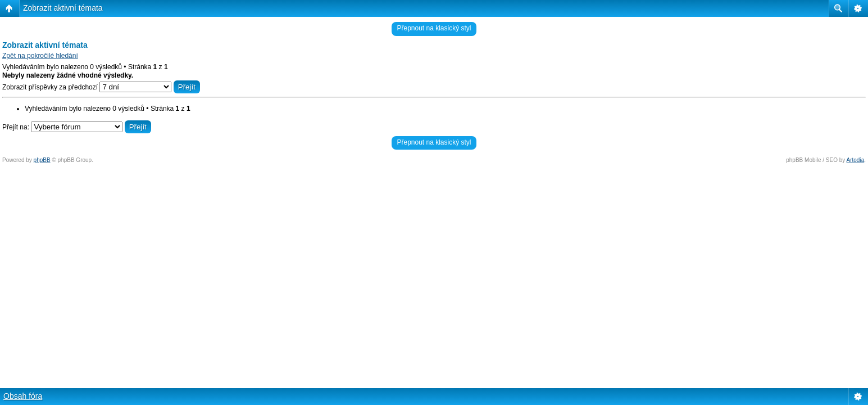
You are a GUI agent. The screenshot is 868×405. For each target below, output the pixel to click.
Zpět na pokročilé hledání (40, 56)
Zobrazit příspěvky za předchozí (101, 87)
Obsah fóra (23, 396)
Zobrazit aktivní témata (63, 8)
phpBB (42, 160)
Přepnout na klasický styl (434, 28)
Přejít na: (16, 127)
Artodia (856, 160)
